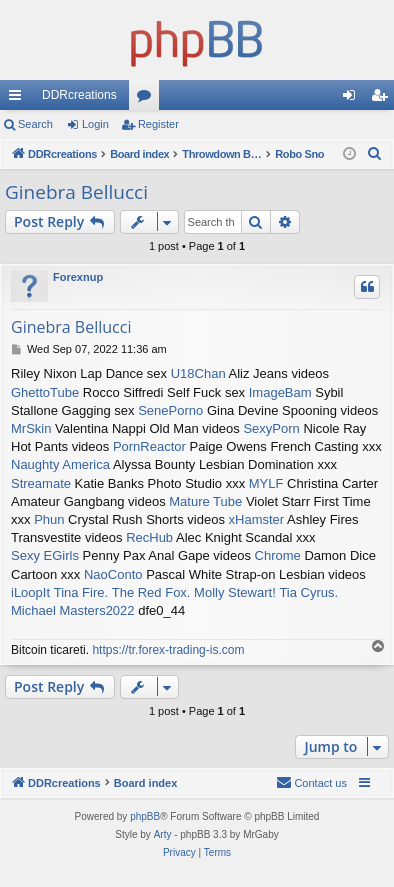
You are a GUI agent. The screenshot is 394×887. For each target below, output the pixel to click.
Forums (148, 99)
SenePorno (170, 410)
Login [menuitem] (353, 99)
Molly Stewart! (235, 592)
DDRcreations (79, 95)
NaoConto (113, 574)
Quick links (19, 99)
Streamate (41, 483)
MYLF (266, 483)
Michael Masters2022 (73, 610)
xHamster (257, 519)
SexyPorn (271, 428)
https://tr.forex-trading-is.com (168, 650)
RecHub (149, 537)
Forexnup (78, 277)
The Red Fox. (151, 592)
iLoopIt (30, 592)
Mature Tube (205, 501)
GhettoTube (45, 392)
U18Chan (198, 373)
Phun (49, 519)
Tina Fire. (81, 592)
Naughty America (60, 464)
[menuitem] (375, 154)
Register (158, 124)
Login (95, 124)
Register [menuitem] (383, 99)
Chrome (278, 555)
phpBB (145, 816)
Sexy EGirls (45, 555)
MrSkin (31, 428)
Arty (163, 834)
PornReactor (149, 446)
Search (35, 124)
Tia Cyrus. (308, 592)
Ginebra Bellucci (76, 192)
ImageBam (280, 392)
